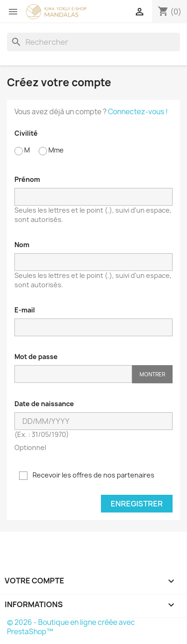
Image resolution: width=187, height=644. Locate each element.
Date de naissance (44, 404)
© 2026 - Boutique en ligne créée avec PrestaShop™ (71, 627)
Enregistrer (137, 504)
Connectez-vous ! (138, 112)
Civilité (26, 133)
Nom (22, 245)
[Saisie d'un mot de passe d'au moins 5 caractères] (73, 374)
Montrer (152, 374)
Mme (51, 150)
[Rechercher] (93, 42)
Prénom (27, 179)
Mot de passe (36, 357)
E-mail (25, 310)
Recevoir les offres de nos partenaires (87, 475)
